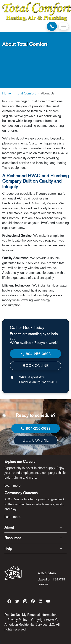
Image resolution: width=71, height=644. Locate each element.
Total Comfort (26, 93)
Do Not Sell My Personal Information (30, 615)
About (9, 527)
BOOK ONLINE (36, 366)
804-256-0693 (36, 354)
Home (7, 93)
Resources (13, 538)
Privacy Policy (17, 620)
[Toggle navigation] (64, 26)
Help (8, 548)
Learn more (12, 485)
